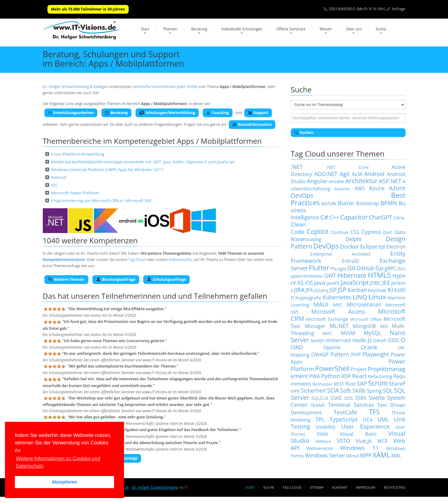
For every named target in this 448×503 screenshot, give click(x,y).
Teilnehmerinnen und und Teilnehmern (170, 296)
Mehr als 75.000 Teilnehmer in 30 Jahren (88, 9)
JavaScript (355, 282)
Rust (350, 384)
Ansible (336, 181)
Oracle (369, 347)
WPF (366, 455)
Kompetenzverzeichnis (64, 260)
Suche (381, 29)
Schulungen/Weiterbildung (167, 113)
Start (145, 29)
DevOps (326, 246)
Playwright (376, 354)
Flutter (319, 268)
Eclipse (369, 246)
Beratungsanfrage (116, 279)
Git (351, 268)
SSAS (336, 398)
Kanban (357, 290)
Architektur (362, 181)
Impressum (366, 487)
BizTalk (329, 203)
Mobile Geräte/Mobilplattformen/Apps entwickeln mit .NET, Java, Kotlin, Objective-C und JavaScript (143, 162)
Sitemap (317, 487)
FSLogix (338, 268)
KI (390, 290)
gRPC (390, 268)
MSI (384, 326)
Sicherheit (313, 390)
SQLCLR (320, 398)
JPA (309, 290)
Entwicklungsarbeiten (71, 113)
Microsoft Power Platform (75, 193)
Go (379, 268)
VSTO (343, 441)
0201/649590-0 (342, 9)
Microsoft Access (338, 311)
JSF (333, 290)
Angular (317, 181)
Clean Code (298, 228)
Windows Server (325, 455)
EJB (382, 247)
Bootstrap (367, 203)
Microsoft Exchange (327, 319)
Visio (322, 434)
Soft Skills (353, 390)
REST (339, 384)
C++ (334, 217)
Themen (170, 29)
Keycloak (377, 290)
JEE (386, 282)
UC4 (368, 420)
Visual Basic (358, 434)
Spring (375, 391)
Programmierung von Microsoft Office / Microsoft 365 (101, 201)
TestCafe (345, 412)
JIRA (299, 290)
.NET (297, 167)
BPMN (389, 203)
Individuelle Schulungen (242, 29)
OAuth (380, 340)
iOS (54, 185)
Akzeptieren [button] (64, 482)
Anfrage (399, 9)
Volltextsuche (180, 260)
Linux (377, 297)
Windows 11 (359, 448)
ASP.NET (390, 181)
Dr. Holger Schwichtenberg (155, 487)
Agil (345, 174)
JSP (342, 290)
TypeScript (344, 419)
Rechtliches (395, 487)
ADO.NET (326, 174)
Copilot (318, 231)
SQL (388, 390)
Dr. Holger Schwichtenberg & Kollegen (76, 87)
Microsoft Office (366, 319)
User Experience (366, 426)
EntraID (350, 261)
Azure (377, 188)
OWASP (320, 355)
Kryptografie (308, 298)
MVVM (348, 333)
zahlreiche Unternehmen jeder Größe (165, 87)
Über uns (354, 29)
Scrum (378, 383)
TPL (320, 419)
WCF (382, 441)
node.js (362, 340)
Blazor (346, 203)
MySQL (373, 333)
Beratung (199, 29)
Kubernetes (337, 297)
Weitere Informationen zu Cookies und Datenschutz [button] (58, 462)
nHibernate (338, 340)
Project (358, 369)
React (360, 376)
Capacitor (354, 217)
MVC (327, 333)
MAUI (321, 304)
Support (258, 113)
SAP (362, 383)
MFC (338, 305)
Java (319, 282)
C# (324, 217)
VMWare (323, 441)
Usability (326, 427)
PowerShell (332, 368)
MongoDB (364, 326)
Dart (388, 232)
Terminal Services (351, 405)
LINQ (360, 297)
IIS (300, 282)
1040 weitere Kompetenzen (90, 240)
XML (396, 456)
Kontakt (340, 487)
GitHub (365, 268)
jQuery (321, 290)
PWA (315, 376)
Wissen (326, 29)
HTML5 (379, 275)
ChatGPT (381, 217)
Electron (396, 247)
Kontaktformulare (252, 124)
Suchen (304, 132)
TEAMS (318, 405)
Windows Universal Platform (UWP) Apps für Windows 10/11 (107, 170)
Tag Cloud (137, 260)
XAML (381, 455)
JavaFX (333, 283)
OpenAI (332, 347)
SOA (333, 390)
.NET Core (347, 167)
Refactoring (380, 376)
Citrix (399, 218)
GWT (330, 276)
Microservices (364, 304)
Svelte (377, 397)
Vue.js (364, 441)
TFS (374, 412)
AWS (360, 188)
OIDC (394, 340)
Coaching (218, 113)
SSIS (348, 398)
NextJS (317, 340)
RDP (346, 376)
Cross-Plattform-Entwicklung (78, 154)
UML (383, 419)
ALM (357, 174)
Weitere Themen (66, 279)
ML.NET (339, 326)
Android (58, 177)
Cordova (340, 232)
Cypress (371, 232)
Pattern (340, 354)
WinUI (353, 456)
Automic (342, 189)
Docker (350, 246)
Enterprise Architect (341, 254)
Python (331, 376)
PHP (356, 355)
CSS (355, 232)
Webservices (320, 448)
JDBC (375, 283)
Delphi (353, 239)
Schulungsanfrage (166, 279)
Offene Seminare (291, 29)
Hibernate (352, 275)
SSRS (361, 398)
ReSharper (323, 384)
